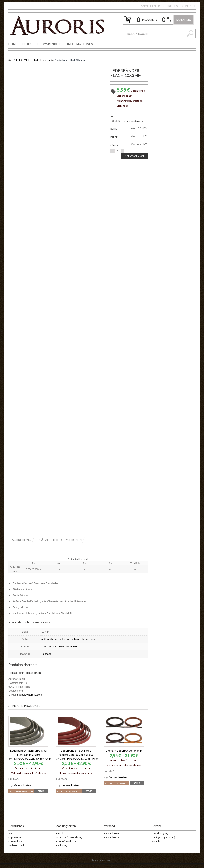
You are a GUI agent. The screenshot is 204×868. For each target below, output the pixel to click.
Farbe (114, 137)
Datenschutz (15, 846)
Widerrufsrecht (17, 850)
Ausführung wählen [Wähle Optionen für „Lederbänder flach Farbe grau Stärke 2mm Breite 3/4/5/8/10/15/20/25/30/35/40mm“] (28, 791)
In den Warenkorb (134, 156)
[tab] (22, 540)
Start (11, 60)
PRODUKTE (30, 44)
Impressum (15, 842)
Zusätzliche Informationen (59, 540)
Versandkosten (135, 121)
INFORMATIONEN (80, 44)
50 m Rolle (72, 647)
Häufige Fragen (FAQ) (163, 842)
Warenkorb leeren (183, 21)
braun (86, 639)
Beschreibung (20, 540)
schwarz (76, 639)
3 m (49, 647)
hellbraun (65, 639)
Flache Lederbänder (44, 60)
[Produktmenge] (118, 151)
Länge (114, 145)
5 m (55, 647)
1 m (44, 647)
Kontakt (189, 6)
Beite (114, 129)
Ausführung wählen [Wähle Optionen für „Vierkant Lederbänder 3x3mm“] (124, 783)
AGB (11, 838)
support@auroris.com (29, 695)
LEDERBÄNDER (23, 60)
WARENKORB (53, 44)
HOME (13, 44)
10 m (62, 647)
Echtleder (47, 654)
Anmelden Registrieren (159, 6)
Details (28, 796)
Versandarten (111, 838)
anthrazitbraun (50, 639)
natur (94, 639)
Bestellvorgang (160, 838)
